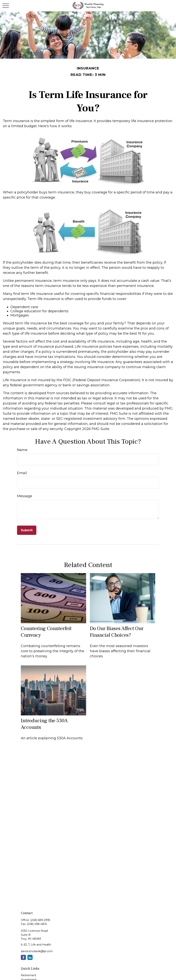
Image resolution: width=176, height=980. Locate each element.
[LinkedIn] (30, 957)
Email (22, 473)
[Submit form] (27, 530)
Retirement (29, 975)
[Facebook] (23, 957)
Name (22, 450)
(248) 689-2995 (40, 920)
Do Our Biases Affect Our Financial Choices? (117, 632)
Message (25, 496)
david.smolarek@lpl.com (37, 951)
